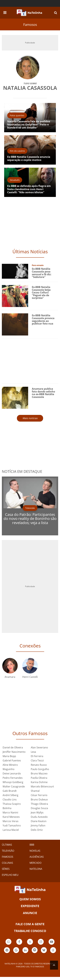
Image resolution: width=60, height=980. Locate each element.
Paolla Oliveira (39, 778)
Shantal (35, 791)
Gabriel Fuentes (12, 760)
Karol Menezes (11, 817)
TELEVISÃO (8, 851)
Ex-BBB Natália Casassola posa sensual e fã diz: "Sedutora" (42, 273)
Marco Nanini (10, 812)
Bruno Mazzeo (39, 773)
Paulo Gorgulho (40, 769)
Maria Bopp (9, 756)
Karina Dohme (39, 782)
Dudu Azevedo (39, 817)
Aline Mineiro (10, 765)
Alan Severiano (39, 747)
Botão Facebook (19, 942)
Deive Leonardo (12, 773)
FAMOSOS (8, 857)
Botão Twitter (30, 942)
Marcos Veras (11, 821)
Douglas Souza (39, 808)
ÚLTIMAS (7, 845)
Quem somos (30, 899)
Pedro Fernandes (13, 778)
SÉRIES (6, 869)
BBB (32, 845)
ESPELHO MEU (10, 875)
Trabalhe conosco (30, 931)
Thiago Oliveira (39, 804)
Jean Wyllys (37, 812)
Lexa (33, 752)
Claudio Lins (10, 799)
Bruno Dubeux (39, 799)
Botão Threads (53, 951)
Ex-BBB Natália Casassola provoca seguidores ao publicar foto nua (43, 319)
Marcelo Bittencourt (42, 786)
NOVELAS (35, 851)
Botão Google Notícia (16, 951)
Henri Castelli (30, 677)
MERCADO (35, 863)
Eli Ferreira (37, 756)
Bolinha (7, 808)
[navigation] (5, 12)
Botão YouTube (52, 942)
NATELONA (36, 869)
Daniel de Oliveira (13, 747)
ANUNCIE (30, 913)
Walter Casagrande (14, 786)
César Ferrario (39, 795)
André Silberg (10, 795)
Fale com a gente (30, 924)
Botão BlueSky (44, 951)
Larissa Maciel (11, 830)
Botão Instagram (41, 942)
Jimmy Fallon (38, 825)
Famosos (30, 24)
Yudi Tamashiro (12, 825)
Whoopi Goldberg (13, 782)
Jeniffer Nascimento (14, 752)
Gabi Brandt (10, 791)
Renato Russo (39, 765)
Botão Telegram (7, 951)
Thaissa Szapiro (12, 804)
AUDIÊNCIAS (37, 857)
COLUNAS (7, 863)
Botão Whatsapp (8, 942)
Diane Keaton (39, 821)
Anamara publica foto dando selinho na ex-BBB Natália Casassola (43, 393)
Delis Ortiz (37, 830)
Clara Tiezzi (37, 760)
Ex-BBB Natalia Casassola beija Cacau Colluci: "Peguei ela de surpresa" (41, 292)
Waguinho (9, 769)
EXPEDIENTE (30, 906)
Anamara (10, 677)
